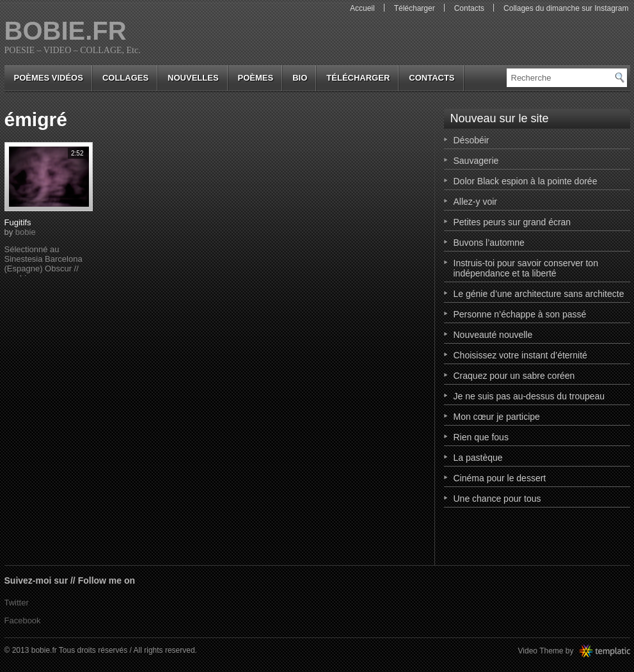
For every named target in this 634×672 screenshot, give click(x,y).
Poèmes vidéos (49, 78)
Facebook (23, 620)
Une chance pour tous (497, 499)
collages (125, 78)
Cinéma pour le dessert (500, 478)
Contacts (469, 8)
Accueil (362, 8)
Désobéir (472, 140)
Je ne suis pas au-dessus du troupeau (529, 396)
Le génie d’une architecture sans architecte (539, 294)
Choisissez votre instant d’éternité (520, 355)
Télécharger (415, 8)
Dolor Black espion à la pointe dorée (526, 181)
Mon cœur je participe (497, 417)
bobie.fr (66, 31)
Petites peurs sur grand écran (512, 222)
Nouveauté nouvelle (493, 335)
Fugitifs (18, 222)
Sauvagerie (476, 161)
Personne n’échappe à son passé (520, 314)
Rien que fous (481, 437)
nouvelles (193, 78)
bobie (26, 232)
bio (300, 78)
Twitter (17, 603)
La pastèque (478, 458)
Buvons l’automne (489, 243)
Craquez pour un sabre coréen (514, 376)
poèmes (256, 78)
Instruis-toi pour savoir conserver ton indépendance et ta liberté (526, 268)
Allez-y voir (475, 202)
